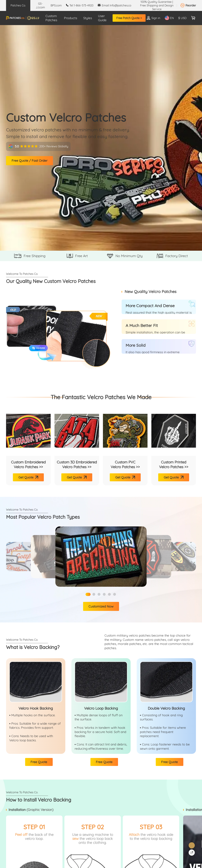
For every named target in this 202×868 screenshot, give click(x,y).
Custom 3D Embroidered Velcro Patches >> (77, 464)
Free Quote (39, 762)
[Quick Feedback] (192, 853)
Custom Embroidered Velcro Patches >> (28, 464)
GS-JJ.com (40, 5)
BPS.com (56, 5)
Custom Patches (51, 18)
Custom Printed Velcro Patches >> (174, 464)
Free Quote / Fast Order (30, 161)
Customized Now (101, 606)
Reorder (191, 5)
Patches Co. (18, 5)
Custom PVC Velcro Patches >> (125, 464)
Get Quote (26, 477)
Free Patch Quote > (129, 18)
